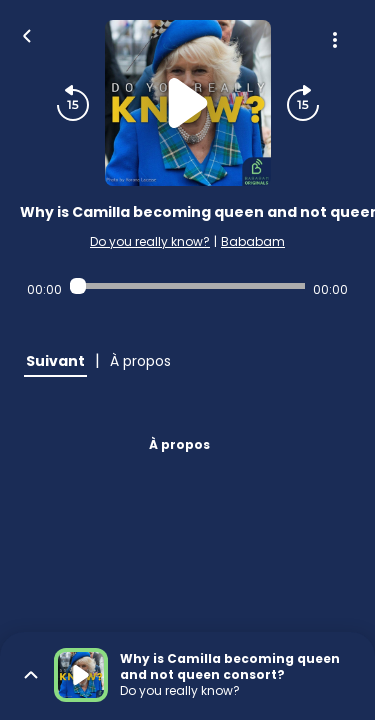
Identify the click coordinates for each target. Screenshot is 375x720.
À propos (179, 444)
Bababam (253, 241)
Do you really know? (150, 241)
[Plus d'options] (335, 40)
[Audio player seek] (187, 286)
